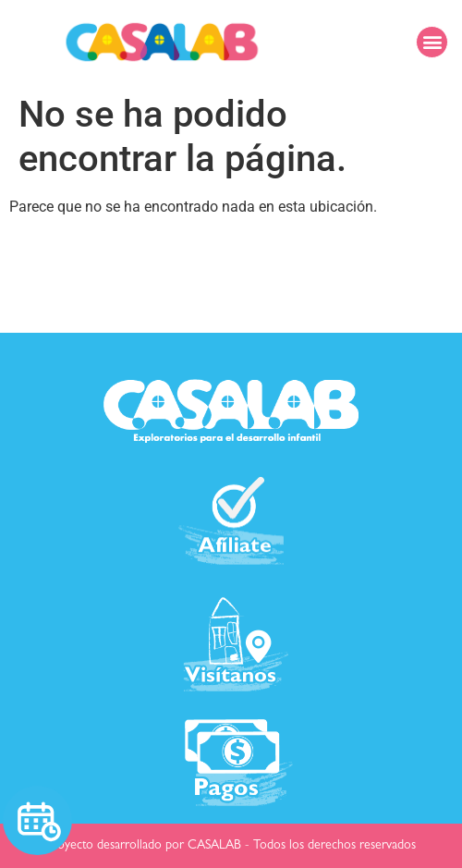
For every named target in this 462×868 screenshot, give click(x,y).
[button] (432, 42)
